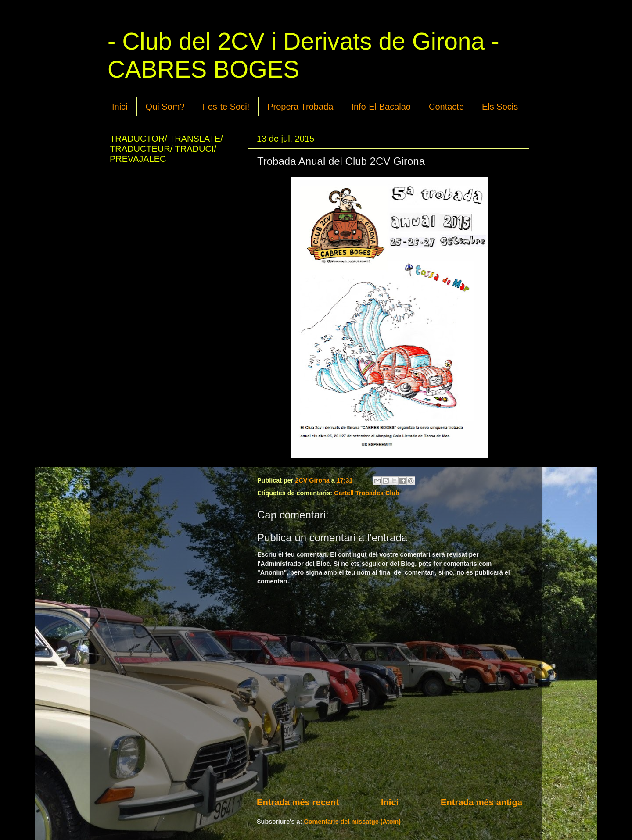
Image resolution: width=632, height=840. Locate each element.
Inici (120, 107)
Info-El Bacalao (381, 107)
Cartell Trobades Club (367, 493)
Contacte (446, 107)
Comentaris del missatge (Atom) (352, 822)
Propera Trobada (300, 107)
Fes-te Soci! (226, 107)
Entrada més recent (298, 802)
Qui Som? (165, 107)
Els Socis (500, 107)
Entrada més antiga (481, 802)
